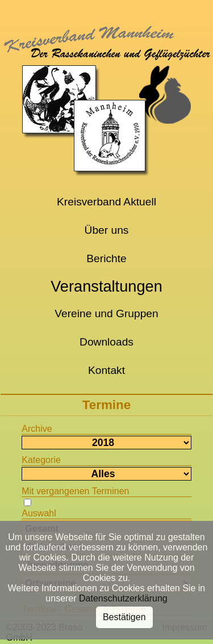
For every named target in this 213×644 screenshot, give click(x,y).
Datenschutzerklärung (123, 595)
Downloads (106, 342)
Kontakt (106, 370)
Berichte (106, 258)
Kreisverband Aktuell (106, 202)
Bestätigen (124, 614)
